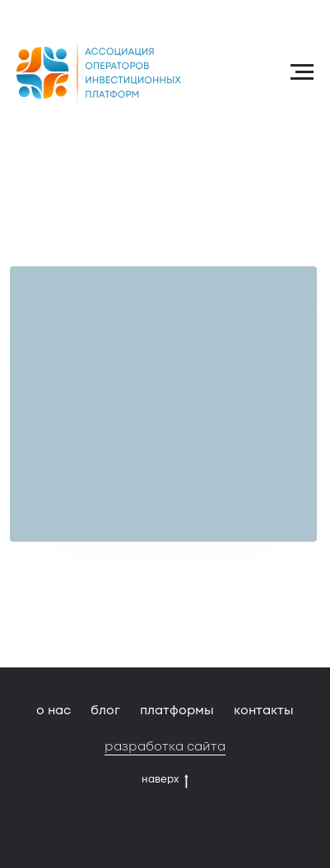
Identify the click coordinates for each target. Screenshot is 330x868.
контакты (264, 710)
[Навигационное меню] (302, 72)
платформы (177, 710)
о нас (53, 710)
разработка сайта (165, 746)
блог (105, 710)
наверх (165, 779)
